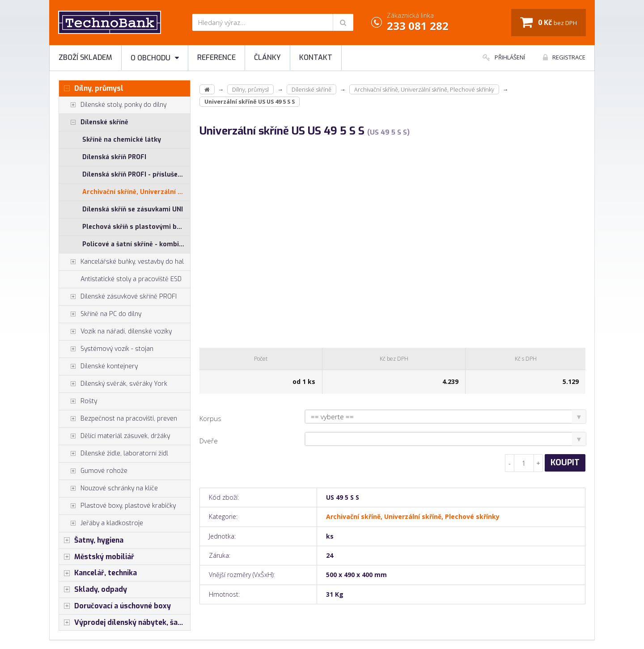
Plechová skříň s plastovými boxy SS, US (136, 227)
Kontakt (316, 57)
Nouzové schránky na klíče (108, 489)
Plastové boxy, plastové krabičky (117, 506)
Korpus (210, 418)
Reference (216, 57)
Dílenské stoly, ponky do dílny (113, 105)
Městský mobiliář (97, 557)
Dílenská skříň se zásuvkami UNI (133, 209)
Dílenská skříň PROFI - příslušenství (136, 175)
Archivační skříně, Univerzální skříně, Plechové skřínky (136, 192)
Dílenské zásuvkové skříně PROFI (118, 297)
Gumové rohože (93, 471)
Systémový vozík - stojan (106, 349)
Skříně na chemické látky (122, 140)
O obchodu (155, 58)
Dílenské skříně (94, 122)
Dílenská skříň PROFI (114, 157)
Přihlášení (504, 57)
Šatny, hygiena (91, 540)
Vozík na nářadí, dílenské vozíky (115, 332)
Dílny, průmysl (91, 88)
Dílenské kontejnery (98, 367)
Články (267, 57)
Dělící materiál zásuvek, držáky (114, 436)
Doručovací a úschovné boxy (115, 606)
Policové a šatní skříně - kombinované (136, 244)
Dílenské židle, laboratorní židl (114, 454)
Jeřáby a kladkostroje (101, 523)
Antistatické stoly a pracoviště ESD (131, 279)
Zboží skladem (85, 57)
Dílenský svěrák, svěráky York (113, 384)
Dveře (209, 441)
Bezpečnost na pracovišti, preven (118, 419)
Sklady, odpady (93, 590)
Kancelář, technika (98, 573)
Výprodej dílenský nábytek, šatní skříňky (125, 623)
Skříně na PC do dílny (100, 314)
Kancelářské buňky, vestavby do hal (121, 262)
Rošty (78, 401)
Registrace (564, 57)
